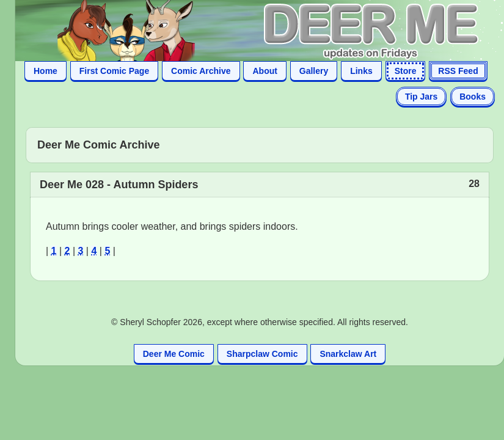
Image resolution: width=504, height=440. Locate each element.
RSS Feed (458, 71)
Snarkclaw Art (348, 354)
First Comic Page (114, 71)
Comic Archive (201, 71)
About (265, 71)
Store (406, 71)
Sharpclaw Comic (262, 354)
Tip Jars (421, 97)
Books (473, 97)
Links (361, 71)
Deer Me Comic (174, 354)
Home (46, 71)
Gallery (314, 71)
